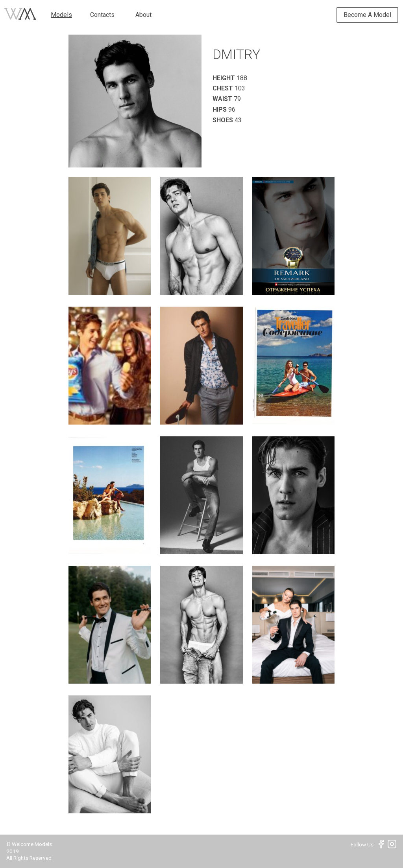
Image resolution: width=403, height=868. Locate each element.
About (143, 15)
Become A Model (367, 15)
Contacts (102, 15)
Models (61, 15)
